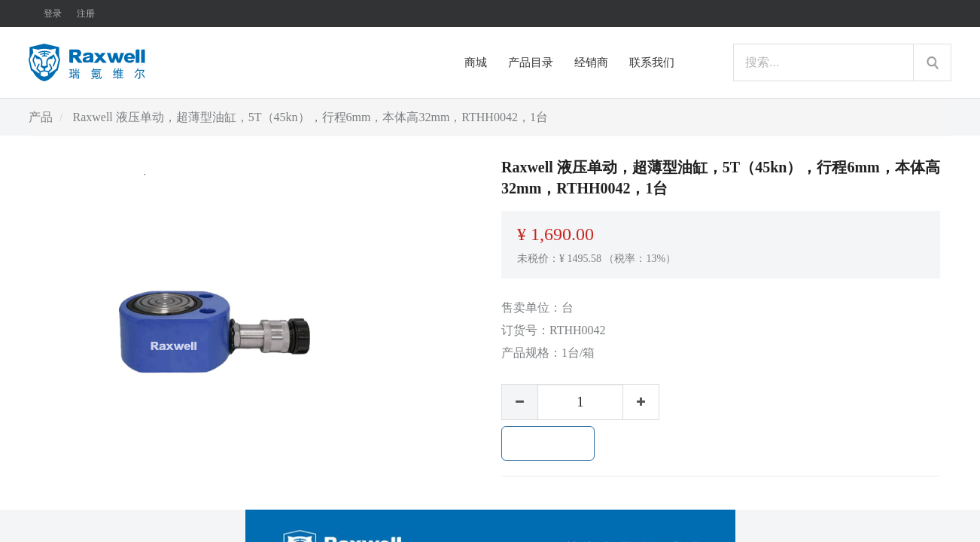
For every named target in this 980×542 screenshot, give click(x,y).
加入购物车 (548, 443)
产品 (41, 117)
